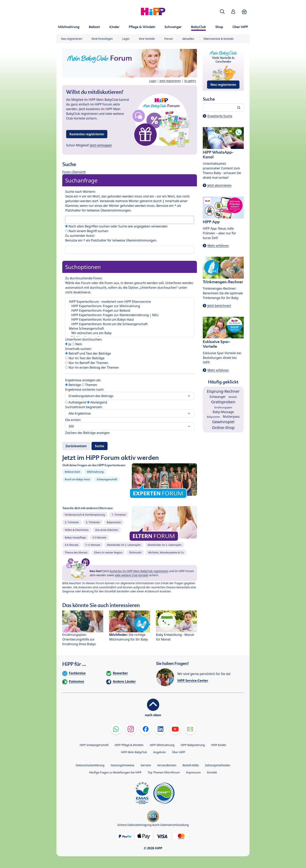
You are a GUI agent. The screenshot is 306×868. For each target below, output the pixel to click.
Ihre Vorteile (147, 39)
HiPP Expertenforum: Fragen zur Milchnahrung (130, 306)
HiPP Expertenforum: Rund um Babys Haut (130, 320)
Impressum (193, 772)
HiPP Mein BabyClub (134, 752)
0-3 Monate (99, 537)
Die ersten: (73, 420)
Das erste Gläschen (107, 530)
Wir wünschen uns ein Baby (130, 333)
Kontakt (212, 772)
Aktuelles (188, 39)
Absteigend (97, 402)
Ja (68, 344)
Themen (89, 385)
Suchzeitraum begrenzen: (84, 407)
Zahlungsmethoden (217, 765)
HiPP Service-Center (193, 680)
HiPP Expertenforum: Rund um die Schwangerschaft (130, 324)
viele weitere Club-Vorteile (131, 575)
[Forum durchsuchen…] (223, 108)
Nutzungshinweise (123, 765)
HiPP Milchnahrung (162, 745)
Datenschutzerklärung (90, 765)
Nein (77, 344)
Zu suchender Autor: (80, 236)
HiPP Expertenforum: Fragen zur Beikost (130, 311)
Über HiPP (178, 752)
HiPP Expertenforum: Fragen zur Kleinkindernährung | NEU (130, 315)
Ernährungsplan (223, 407)
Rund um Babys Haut (77, 479)
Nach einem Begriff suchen (87, 231)
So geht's (190, 81)
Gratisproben (223, 402)
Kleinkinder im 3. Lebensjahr (165, 545)
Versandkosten (167, 765)
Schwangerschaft (107, 479)
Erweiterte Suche (220, 116)
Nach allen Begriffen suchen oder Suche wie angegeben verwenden (116, 226)
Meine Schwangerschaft (130, 329)
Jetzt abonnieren (219, 185)
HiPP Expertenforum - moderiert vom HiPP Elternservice (130, 302)
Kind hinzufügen (102, 39)
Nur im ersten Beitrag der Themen (92, 367)
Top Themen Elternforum (164, 772)
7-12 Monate (93, 545)
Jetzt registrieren (170, 81)
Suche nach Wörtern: (80, 192)
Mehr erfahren (218, 246)
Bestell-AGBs (191, 765)
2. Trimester (72, 522)
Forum (169, 39)
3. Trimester (93, 522)
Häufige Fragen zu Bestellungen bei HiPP (115, 772)
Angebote (159, 752)
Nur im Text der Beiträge (85, 358)
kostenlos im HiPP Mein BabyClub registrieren (139, 571)
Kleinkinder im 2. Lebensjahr (124, 545)
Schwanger (217, 397)
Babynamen (114, 522)
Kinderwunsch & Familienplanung (85, 515)
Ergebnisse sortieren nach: (85, 389)
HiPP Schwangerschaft (94, 745)
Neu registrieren (72, 39)
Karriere (146, 765)
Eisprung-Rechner (223, 391)
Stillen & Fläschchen (77, 530)
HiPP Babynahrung (193, 745)
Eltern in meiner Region (108, 552)
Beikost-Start (72, 472)
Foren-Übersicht (74, 172)
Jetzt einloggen (101, 145)
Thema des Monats (76, 552)
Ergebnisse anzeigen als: (83, 380)
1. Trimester (119, 515)
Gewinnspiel (223, 422)
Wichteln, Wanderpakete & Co (166, 552)
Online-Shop (223, 428)
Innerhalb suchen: (78, 349)
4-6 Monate (72, 545)
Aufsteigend (76, 402)
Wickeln (233, 397)
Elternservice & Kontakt (218, 39)
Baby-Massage (223, 412)
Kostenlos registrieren (87, 134)
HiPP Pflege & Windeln (129, 745)
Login (126, 39)
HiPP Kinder (219, 745)
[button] (222, 12)
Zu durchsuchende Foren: (84, 278)
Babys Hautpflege (75, 537)
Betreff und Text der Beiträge (88, 353)
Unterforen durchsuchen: (84, 339)
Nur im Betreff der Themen (87, 363)
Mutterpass (231, 417)
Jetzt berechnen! (219, 306)
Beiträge (73, 385)
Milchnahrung (95, 472)
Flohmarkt (135, 552)
